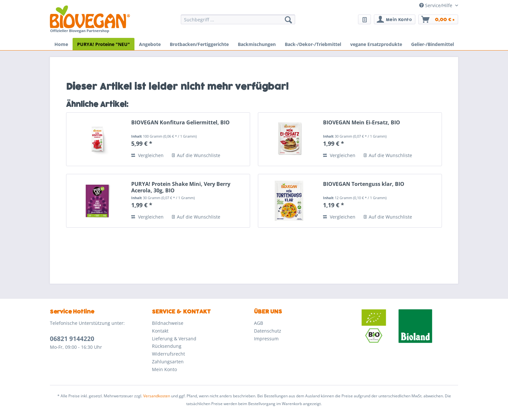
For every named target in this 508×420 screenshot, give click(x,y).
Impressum (266, 339)
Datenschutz (268, 331)
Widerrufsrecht (168, 354)
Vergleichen (147, 155)
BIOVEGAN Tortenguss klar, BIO (364, 184)
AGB (259, 323)
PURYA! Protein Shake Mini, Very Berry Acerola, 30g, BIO (181, 187)
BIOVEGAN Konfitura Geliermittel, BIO (180, 123)
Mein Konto (164, 369)
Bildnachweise (168, 323)
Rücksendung (167, 346)
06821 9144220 (72, 339)
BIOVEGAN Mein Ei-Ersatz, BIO (362, 123)
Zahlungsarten (168, 362)
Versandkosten (157, 396)
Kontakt (160, 331)
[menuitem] (238, 23)
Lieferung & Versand (174, 339)
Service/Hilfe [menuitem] (436, 5)
